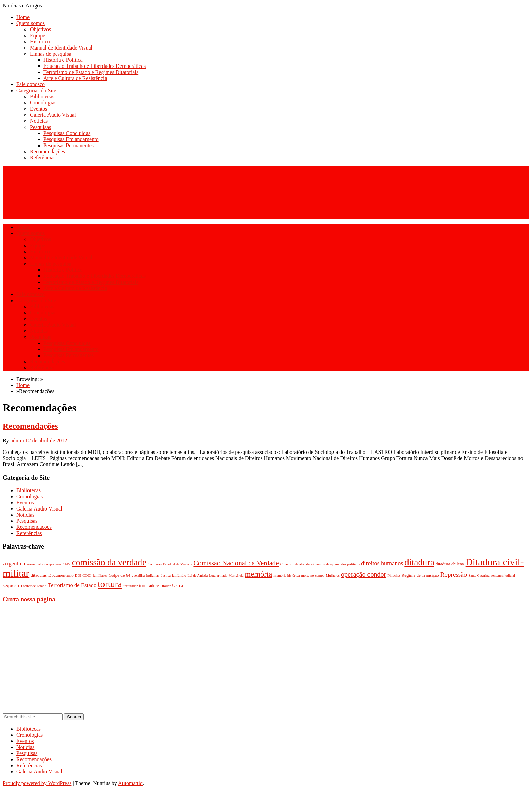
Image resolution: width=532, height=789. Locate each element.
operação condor (364, 574)
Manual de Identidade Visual (61, 48)
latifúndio (179, 575)
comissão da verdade (109, 563)
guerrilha (138, 575)
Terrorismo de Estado (72, 585)
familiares (100, 575)
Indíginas (153, 575)
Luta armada (218, 575)
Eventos (39, 109)
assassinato (34, 564)
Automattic (130, 783)
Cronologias (43, 103)
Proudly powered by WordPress (37, 783)
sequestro (12, 585)
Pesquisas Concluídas (67, 133)
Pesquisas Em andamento (71, 139)
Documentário (61, 575)
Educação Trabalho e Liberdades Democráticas (94, 66)
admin (17, 440)
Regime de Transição (420, 575)
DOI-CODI (83, 575)
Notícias (39, 121)
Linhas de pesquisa (51, 54)
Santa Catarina (479, 575)
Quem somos (31, 23)
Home (23, 17)
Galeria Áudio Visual (53, 115)
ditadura (419, 562)
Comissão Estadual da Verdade (170, 564)
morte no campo (313, 575)
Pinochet (394, 575)
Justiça (166, 575)
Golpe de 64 (119, 575)
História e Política (63, 60)
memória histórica (287, 575)
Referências (43, 158)
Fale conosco (31, 84)
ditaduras (39, 575)
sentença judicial (503, 575)
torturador (131, 586)
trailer (166, 586)
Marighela (236, 575)
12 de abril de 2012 (46, 440)
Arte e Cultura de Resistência (75, 78)
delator (300, 564)
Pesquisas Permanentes (69, 145)
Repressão (454, 574)
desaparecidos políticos (343, 564)
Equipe (37, 35)
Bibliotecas (42, 97)
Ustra (178, 585)
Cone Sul (287, 564)
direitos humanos (382, 563)
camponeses (53, 564)
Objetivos (40, 29)
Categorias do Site (36, 90)
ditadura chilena (450, 564)
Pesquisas (40, 127)
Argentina (14, 564)
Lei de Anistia (197, 575)
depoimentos (316, 564)
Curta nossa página (29, 599)
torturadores (150, 586)
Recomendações (47, 151)
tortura (110, 584)
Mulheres (333, 575)
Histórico (40, 42)
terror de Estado (35, 586)
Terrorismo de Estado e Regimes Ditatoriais (91, 72)
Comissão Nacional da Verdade (236, 563)
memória (259, 574)
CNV (67, 564)
